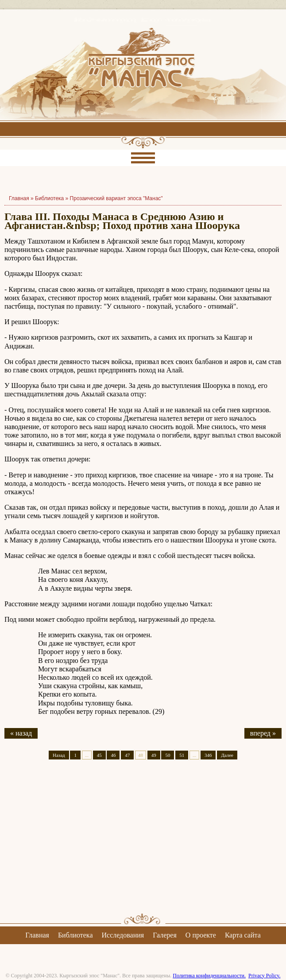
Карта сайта (243, 935)
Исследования (123, 935)
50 (168, 755)
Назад (59, 755)
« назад (21, 733)
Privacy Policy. (265, 976)
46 (113, 755)
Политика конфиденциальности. (209, 976)
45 (99, 755)
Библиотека (49, 198)
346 (208, 755)
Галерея (165, 935)
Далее (227, 755)
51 (182, 755)
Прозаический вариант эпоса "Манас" (116, 198)
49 (154, 755)
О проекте (201, 935)
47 (127, 755)
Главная (37, 935)
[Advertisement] (143, 844)
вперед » (263, 733)
